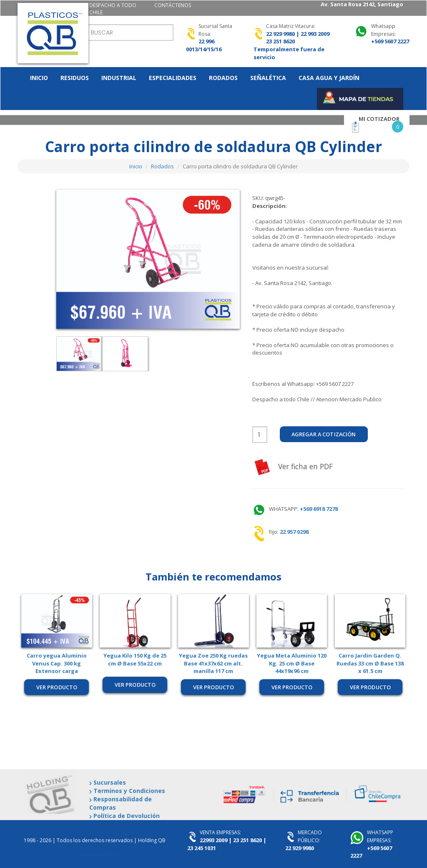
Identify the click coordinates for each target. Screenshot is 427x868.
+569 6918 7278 (318, 509)
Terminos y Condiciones (127, 791)
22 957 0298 (294, 532)
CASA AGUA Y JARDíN (329, 78)
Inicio (136, 166)
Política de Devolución (124, 816)
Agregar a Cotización (326, 434)
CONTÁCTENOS (173, 5)
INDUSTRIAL (119, 78)
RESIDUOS (75, 78)
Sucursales (108, 782)
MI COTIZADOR (379, 119)
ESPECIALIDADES (173, 78)
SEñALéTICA (268, 78)
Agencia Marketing (99, 855)
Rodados (162, 166)
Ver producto (57, 687)
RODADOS (223, 78)
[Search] (129, 33)
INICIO (39, 78)
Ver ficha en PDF (294, 467)
